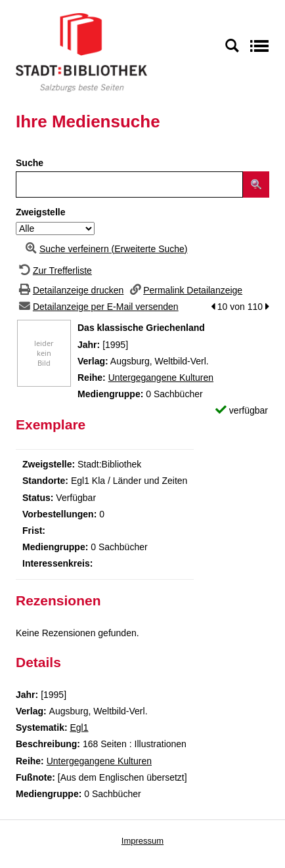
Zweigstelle (40, 212)
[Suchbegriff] (129, 184)
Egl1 (79, 727)
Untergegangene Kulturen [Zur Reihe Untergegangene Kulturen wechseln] (161, 378)
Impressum (142, 841)
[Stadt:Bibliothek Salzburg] (81, 52)
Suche (30, 163)
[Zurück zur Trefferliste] (54, 271)
